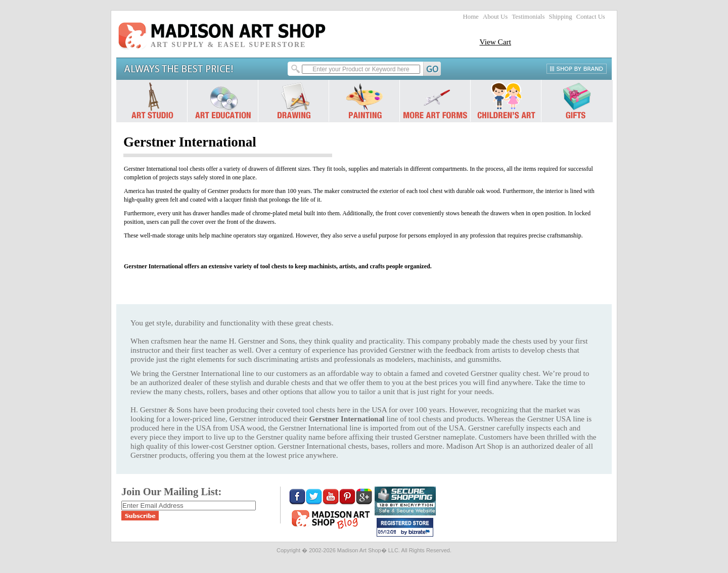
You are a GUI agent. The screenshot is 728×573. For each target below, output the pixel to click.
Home (471, 17)
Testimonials (528, 17)
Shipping (561, 17)
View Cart (495, 42)
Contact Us (591, 17)
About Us (495, 17)
